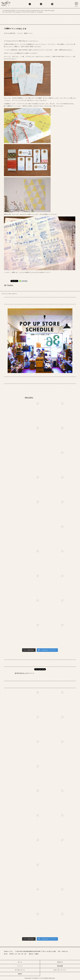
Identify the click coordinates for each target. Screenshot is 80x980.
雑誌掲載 (60, 966)
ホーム (20, 962)
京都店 (20, 974)
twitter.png (41, 4)
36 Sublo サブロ (37, 978)
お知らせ (60, 962)
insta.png (52, 4)
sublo (6, 3)
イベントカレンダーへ (10, 294)
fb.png (30, 4)
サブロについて (20, 970)
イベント (20, 33)
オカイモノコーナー (60, 970)
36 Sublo (9, 285)
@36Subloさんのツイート (25, 673)
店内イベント (28, 33)
